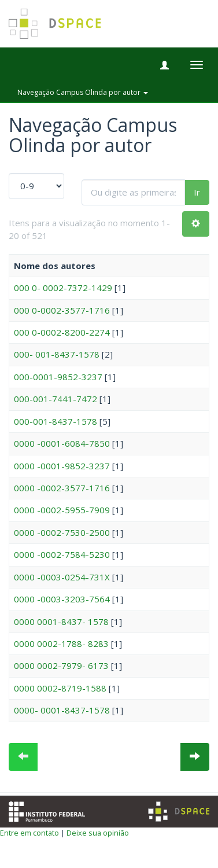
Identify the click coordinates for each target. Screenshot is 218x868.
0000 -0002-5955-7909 (62, 510)
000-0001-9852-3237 (58, 377)
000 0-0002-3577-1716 (62, 310)
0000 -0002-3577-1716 (62, 488)
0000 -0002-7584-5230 (62, 554)
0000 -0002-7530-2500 (62, 532)
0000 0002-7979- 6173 (61, 665)
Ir (197, 192)
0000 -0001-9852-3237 (62, 466)
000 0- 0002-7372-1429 (63, 288)
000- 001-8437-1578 (57, 354)
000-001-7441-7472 (56, 399)
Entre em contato (29, 833)
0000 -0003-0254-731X (62, 577)
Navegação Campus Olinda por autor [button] (83, 92)
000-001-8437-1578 (56, 421)
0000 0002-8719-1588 (60, 688)
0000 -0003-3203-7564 (62, 599)
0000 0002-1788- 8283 (61, 643)
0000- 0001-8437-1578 (62, 710)
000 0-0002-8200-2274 (62, 332)
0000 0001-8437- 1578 (61, 621)
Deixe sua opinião (98, 833)
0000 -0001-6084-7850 (62, 443)
